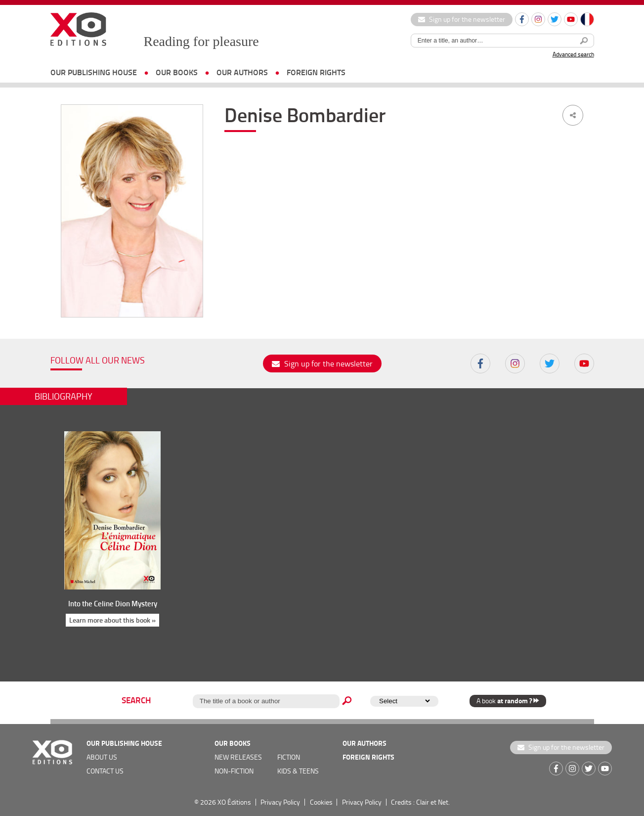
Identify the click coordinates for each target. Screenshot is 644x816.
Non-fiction (234, 771)
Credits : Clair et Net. (420, 802)
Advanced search (573, 54)
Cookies (321, 802)
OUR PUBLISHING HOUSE (94, 72)
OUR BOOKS (177, 72)
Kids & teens (298, 771)
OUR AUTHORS (242, 72)
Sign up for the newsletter (462, 19)
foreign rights (316, 72)
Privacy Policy (280, 802)
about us (102, 757)
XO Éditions (234, 802)
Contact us (105, 771)
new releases (238, 757)
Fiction (289, 757)
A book (508, 701)
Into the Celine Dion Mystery (113, 603)
